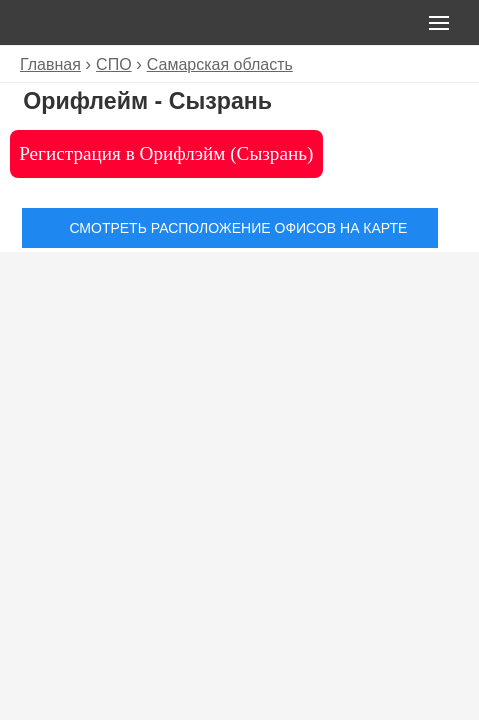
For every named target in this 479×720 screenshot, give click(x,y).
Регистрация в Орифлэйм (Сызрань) (166, 153)
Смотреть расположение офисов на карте (238, 228)
